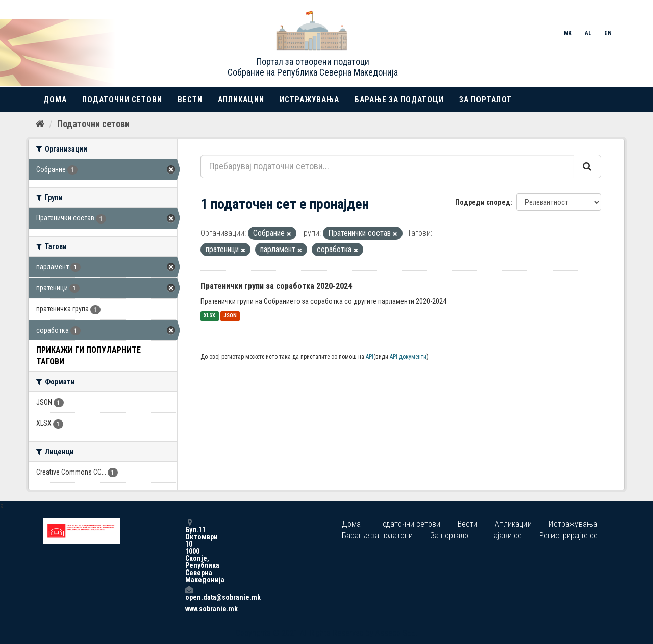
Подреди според (483, 202)
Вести (190, 100)
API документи (408, 357)
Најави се (506, 536)
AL (588, 33)
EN (608, 33)
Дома (55, 100)
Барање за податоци (399, 100)
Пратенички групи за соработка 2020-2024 (276, 286)
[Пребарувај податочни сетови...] (387, 166)
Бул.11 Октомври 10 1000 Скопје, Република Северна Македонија (189, 551)
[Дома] (40, 124)
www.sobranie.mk (189, 609)
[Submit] (588, 166)
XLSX (209, 316)
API (370, 357)
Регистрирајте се (569, 536)
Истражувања (309, 100)
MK (568, 33)
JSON (230, 316)
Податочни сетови (122, 100)
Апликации (241, 100)
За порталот (485, 100)
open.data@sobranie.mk (189, 593)
